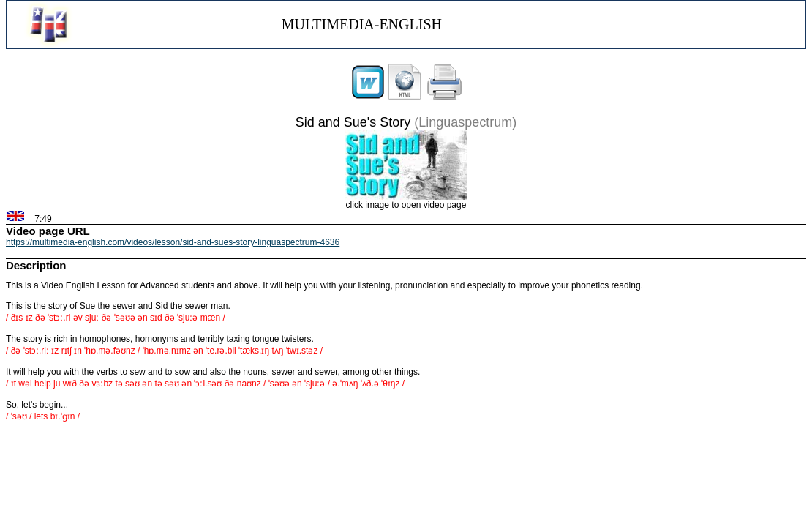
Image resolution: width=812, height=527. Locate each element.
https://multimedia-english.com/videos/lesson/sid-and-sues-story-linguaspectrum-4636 (173, 242)
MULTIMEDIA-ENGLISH (362, 24)
